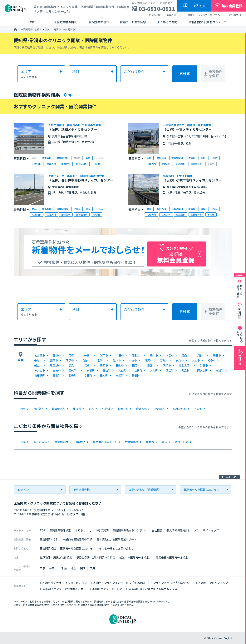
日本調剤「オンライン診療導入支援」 (63, 589)
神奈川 (53, 568)
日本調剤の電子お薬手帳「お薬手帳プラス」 (153, 589)
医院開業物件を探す (31, 29)
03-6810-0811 (157, 9)
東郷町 (91, 370)
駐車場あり (132, 442)
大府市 (196, 360)
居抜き (150, 442)
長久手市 (74, 370)
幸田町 (88, 375)
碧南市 (185, 355)
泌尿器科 (160, 409)
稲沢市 (149, 360)
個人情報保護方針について (183, 530)
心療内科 (123, 409)
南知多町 (40, 375)
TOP (43, 530)
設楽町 (104, 375)
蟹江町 (170, 370)
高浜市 (72, 365)
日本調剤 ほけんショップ (212, 583)
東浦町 (220, 370)
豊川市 (154, 355)
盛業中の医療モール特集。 (135, 557)
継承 (165, 442)
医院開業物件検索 (60, 530)
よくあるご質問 (99, 530)
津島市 (170, 355)
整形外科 (39, 409)
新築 (23, 442)
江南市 (117, 360)
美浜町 (57, 375)
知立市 (38, 365)
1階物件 (81, 442)
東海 (92, 568)
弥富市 (204, 365)
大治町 (154, 370)
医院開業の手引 (49, 539)
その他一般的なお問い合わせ (116, 548)
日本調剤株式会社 (51, 583)
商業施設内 (61, 442)
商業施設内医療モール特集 (172, 557)
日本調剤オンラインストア (106, 589)
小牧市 (133, 360)
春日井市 (137, 355)
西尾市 (54, 360)
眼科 (91, 409)
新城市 (164, 360)
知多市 (212, 360)
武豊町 (72, 375)
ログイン (198, 6)
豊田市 (217, 355)
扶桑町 (138, 370)
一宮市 (88, 355)
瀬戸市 (104, 355)
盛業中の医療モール (105, 442)
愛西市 (151, 365)
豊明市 (104, 365)
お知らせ (80, 530)
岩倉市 (88, 365)
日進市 (120, 365)
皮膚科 (77, 409)
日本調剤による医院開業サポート (116, 539)
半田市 (120, 355)
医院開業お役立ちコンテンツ (130, 530)
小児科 (106, 409)
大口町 (122, 370)
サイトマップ (211, 530)
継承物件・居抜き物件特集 (56, 557)
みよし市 (40, 370)
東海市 (180, 360)
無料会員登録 (232, 6)
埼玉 (73, 568)
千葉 (64, 568)
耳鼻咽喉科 (59, 409)
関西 (83, 568)
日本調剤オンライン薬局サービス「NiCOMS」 (119, 583)
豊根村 (135, 375)
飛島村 (185, 370)
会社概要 (234, 15)
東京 (42, 568)
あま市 (57, 370)
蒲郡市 (70, 360)
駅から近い (40, 442)
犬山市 (86, 360)
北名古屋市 (185, 365)
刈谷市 (201, 355)
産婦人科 (141, 409)
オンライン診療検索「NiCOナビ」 (171, 583)
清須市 (167, 365)
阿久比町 (203, 370)
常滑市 (101, 360)
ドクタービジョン (76, 583)
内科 (23, 409)
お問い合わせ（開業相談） (164, 15)
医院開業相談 (48, 548)
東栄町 (120, 375)
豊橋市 (57, 355)
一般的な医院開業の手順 (77, 539)
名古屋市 (40, 355)
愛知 (48, 29)
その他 (198, 409)
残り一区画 (182, 442)
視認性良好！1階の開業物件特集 (96, 557)
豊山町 (107, 370)
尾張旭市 (55, 365)
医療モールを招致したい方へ (204, 15)
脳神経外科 (180, 409)
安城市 (38, 360)
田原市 (135, 365)
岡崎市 (72, 355)
